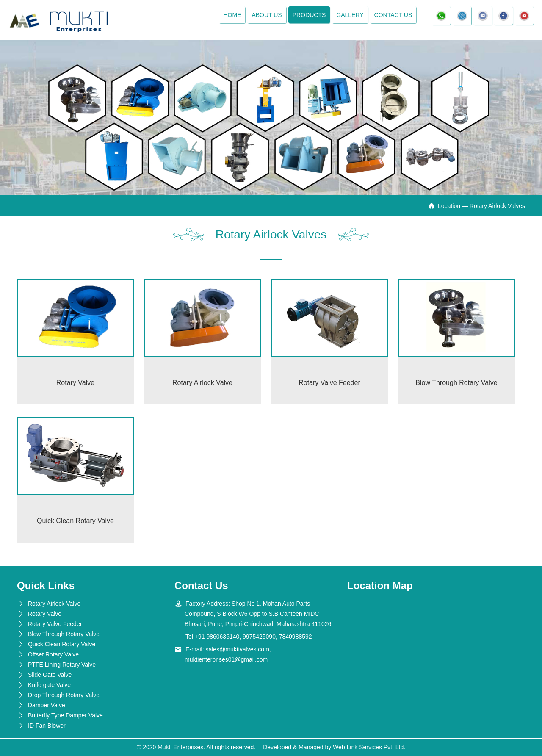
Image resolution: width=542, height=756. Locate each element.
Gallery (350, 15)
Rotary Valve (45, 614)
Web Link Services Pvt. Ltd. (369, 747)
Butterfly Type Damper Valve (65, 715)
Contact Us (393, 15)
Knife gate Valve (49, 685)
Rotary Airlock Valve (54, 604)
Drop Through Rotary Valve (64, 695)
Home (232, 15)
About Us (267, 15)
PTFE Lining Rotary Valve (62, 665)
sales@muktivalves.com (237, 649)
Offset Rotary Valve (53, 654)
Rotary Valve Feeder (55, 624)
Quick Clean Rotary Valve (62, 644)
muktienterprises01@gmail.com (226, 659)
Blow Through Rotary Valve (64, 634)
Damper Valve (47, 705)
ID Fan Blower (47, 726)
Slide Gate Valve (50, 675)
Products (309, 15)
